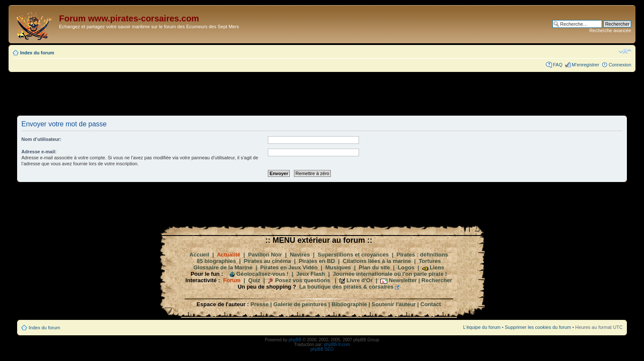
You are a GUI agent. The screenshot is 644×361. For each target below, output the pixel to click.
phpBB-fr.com (337, 345)
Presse (260, 304)
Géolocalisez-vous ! (262, 274)
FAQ (558, 65)
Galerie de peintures (300, 304)
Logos (406, 267)
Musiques (338, 267)
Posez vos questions (303, 280)
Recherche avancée (610, 30)
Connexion (620, 65)
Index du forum (37, 53)
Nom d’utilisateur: (42, 139)
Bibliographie (349, 304)
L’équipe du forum (482, 327)
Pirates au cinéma (268, 261)
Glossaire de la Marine (223, 267)
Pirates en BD (317, 261)
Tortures (430, 261)
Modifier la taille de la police (625, 51)
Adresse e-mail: (39, 152)
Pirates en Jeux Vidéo (289, 267)
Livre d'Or (360, 280)
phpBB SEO (322, 349)
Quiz (254, 280)
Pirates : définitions (423, 255)
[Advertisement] (322, 93)
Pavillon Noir (265, 255)
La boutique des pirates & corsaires (346, 287)
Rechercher (437, 280)
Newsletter (403, 280)
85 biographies (217, 261)
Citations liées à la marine (377, 261)
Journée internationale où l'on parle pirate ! (390, 274)
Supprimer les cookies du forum (538, 327)
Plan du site (374, 267)
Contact (430, 304)
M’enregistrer (585, 65)
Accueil (199, 255)
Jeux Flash (311, 274)
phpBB (295, 340)
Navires (300, 255)
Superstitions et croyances (353, 255)
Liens (437, 267)
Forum (232, 280)
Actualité (229, 255)
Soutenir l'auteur (394, 304)
